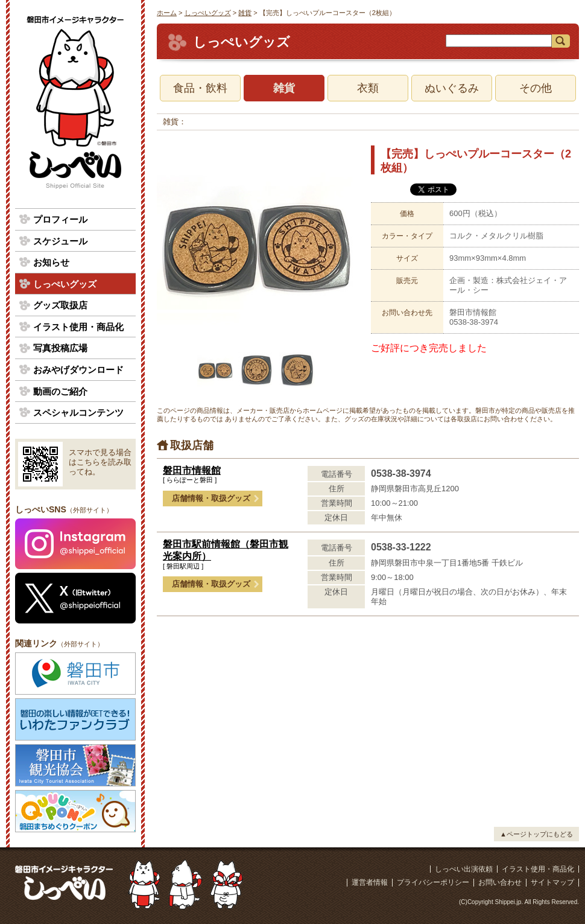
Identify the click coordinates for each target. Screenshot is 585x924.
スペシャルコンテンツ (78, 413)
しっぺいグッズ (208, 13)
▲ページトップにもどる (536, 834)
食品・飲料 (200, 88)
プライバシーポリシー (433, 882)
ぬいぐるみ (452, 88)
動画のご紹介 (60, 391)
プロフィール (60, 219)
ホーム (167, 13)
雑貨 (245, 13)
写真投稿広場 (60, 348)
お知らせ (51, 262)
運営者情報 (370, 882)
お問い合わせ (500, 882)
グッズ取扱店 (60, 305)
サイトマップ (552, 882)
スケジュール (60, 241)
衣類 (368, 88)
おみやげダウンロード (78, 370)
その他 (536, 88)
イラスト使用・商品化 (78, 327)
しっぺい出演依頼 (464, 869)
